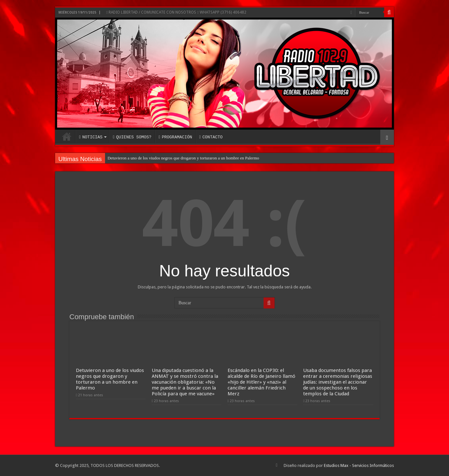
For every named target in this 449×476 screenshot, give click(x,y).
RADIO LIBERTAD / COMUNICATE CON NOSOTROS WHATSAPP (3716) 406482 (176, 12)
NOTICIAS (91, 137)
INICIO (67, 136)
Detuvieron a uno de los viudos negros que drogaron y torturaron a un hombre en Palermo (183, 158)
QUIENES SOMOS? (132, 137)
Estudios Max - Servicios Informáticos (359, 465)
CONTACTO (211, 137)
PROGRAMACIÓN (175, 137)
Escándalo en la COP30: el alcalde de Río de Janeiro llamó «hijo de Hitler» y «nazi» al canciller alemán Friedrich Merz (261, 382)
